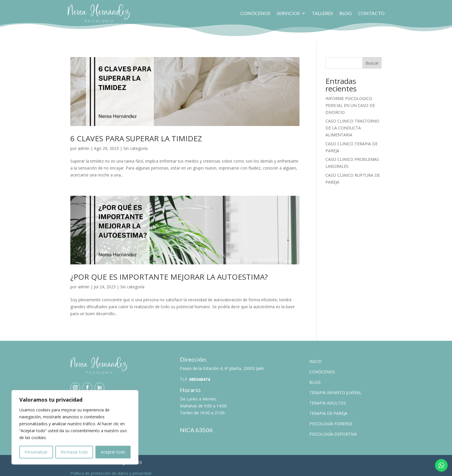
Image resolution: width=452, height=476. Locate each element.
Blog (345, 13)
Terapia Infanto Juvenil (335, 388)
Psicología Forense (331, 420)
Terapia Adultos (328, 399)
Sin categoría (135, 144)
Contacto (371, 13)
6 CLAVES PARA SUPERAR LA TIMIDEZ (136, 134)
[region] (75, 427)
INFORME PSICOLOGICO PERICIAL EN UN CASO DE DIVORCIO (350, 101)
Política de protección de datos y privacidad (111, 469)
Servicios (288, 13)
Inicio (316, 357)
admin (84, 144)
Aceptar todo (113, 452)
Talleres (322, 13)
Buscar (372, 59)
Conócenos (255, 13)
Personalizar (36, 452)
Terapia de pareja (328, 409)
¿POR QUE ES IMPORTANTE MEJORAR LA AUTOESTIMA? (169, 273)
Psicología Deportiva (333, 430)
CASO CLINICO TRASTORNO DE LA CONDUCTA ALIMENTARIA (352, 124)
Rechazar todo (74, 452)
